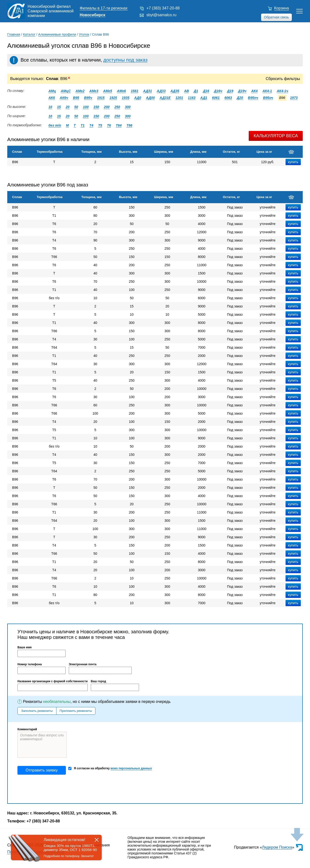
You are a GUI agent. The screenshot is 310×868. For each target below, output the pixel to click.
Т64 (119, 125)
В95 (76, 98)
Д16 (206, 91)
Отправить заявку (42, 770)
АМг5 (108, 91)
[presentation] (54, 789)
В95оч (268, 98)
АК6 (52, 98)
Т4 (91, 125)
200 (107, 107)
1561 (135, 91)
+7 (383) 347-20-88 (163, 8)
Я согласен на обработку (110, 768)
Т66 (129, 125)
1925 (113, 98)
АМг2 (80, 91)
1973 (294, 98)
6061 (216, 98)
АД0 (138, 98)
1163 (192, 98)
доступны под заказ (125, 60)
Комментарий (27, 729)
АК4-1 (267, 91)
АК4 (254, 91)
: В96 (58, 79)
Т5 (100, 125)
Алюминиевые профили (57, 34)
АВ (186, 91)
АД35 (175, 91)
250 (117, 107)
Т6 (109, 125)
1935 (126, 98)
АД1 (204, 98)
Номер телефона (30, 664)
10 (50, 107)
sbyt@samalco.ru (162, 15)
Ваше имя (25, 647)
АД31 (147, 91)
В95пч (253, 98)
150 (96, 107)
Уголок (84, 34)
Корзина (282, 8)
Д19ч (242, 91)
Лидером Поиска (277, 847)
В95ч (88, 98)
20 (68, 107)
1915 (101, 98)
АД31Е (165, 98)
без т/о (55, 125)
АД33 (161, 91)
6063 (228, 98)
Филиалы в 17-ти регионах (104, 8)
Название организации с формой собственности (53, 681)
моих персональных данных (131, 768)
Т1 (83, 125)
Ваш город (98, 681)
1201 (179, 98)
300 (128, 107)
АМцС (66, 91)
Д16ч (218, 91)
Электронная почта (83, 664)
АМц (52, 91)
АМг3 (94, 91)
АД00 (150, 98)
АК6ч (64, 98)
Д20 (240, 98)
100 (86, 107)
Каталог (29, 34)
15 (59, 107)
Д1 (196, 91)
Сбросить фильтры (283, 79)
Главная (14, 34)
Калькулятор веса (276, 136)
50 (76, 107)
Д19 (230, 91)
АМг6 (121, 91)
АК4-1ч (283, 91)
